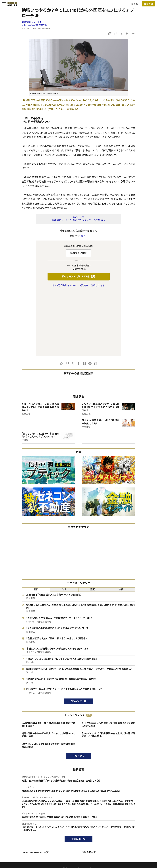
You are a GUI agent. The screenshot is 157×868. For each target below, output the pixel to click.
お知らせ (126, 835)
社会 (24, 25)
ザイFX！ (70, 846)
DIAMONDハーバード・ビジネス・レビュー (84, 830)
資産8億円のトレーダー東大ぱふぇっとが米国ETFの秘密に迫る (48, 670)
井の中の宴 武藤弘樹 (38, 25)
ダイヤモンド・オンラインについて (27, 813)
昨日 (64, 525)
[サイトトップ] (11, 4)
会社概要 (127, 825)
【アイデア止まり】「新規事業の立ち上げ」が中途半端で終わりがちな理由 (109, 670)
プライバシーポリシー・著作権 (25, 846)
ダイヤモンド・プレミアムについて (26, 825)
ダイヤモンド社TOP (131, 820)
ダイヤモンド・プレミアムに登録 (78, 277)
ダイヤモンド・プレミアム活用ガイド (27, 830)
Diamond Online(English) (77, 820)
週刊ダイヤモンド (73, 825)
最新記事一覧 (78, 774)
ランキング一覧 (79, 637)
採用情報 (127, 830)
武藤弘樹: (34, 22)
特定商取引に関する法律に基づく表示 (28, 840)
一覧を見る (79, 691)
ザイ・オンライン (73, 840)
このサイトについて (20, 820)
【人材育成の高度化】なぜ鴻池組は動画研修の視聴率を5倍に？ (48, 660)
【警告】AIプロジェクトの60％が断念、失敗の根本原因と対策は (48, 681)
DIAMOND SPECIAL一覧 (35, 788)
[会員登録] (148, 4)
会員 (121, 525)
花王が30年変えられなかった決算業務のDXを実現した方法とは (109, 660)
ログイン (135, 4)
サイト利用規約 (18, 835)
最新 (36, 525)
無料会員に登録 (79, 253)
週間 (93, 525)
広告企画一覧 (89, 788)
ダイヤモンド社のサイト (77, 813)
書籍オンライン (72, 835)
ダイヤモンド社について (134, 813)
